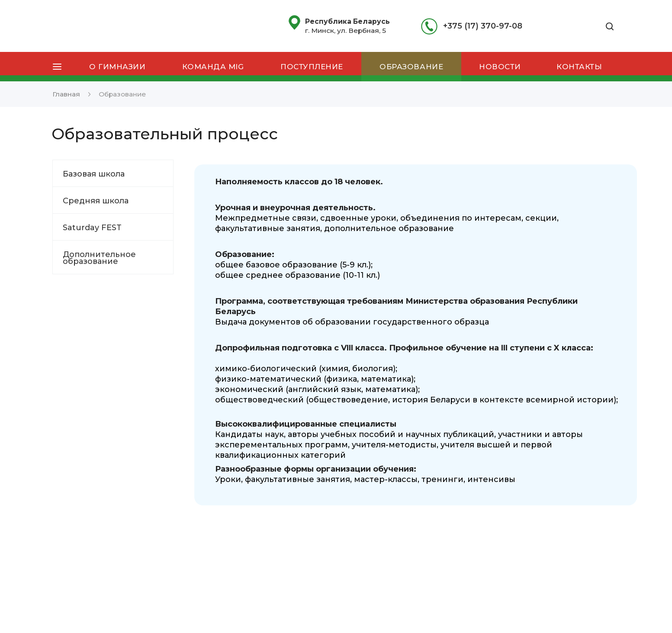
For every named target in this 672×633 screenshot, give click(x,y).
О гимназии (117, 67)
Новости (500, 67)
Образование (411, 67)
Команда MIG (213, 67)
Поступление (312, 67)
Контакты (579, 67)
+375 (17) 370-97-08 (483, 26)
